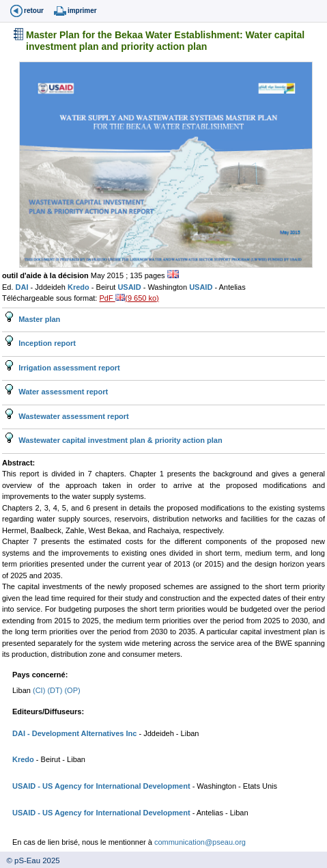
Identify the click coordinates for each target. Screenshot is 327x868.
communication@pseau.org (200, 842)
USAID (130, 287)
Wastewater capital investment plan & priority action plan (119, 440)
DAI (23, 287)
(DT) (56, 690)
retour (34, 11)
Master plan (38, 319)
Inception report (46, 343)
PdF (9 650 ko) (129, 298)
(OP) (72, 690)
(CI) (40, 690)
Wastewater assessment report (73, 416)
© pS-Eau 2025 (30, 860)
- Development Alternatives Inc (81, 733)
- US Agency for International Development (113, 786)
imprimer (82, 11)
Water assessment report (62, 392)
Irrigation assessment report (68, 368)
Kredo (80, 287)
